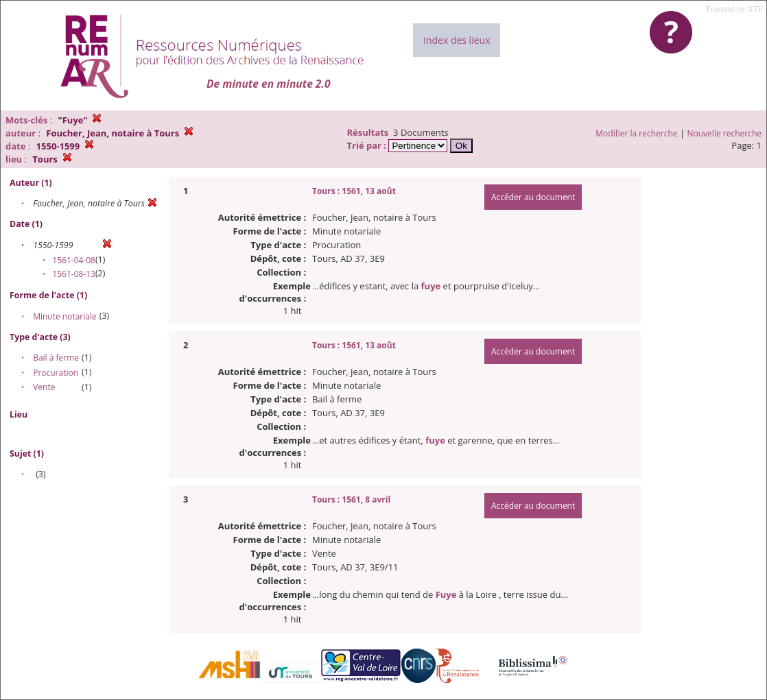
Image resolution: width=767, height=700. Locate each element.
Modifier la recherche (636, 133)
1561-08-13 (74, 274)
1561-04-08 (74, 260)
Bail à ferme (56, 358)
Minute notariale (65, 316)
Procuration (56, 373)
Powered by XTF (734, 9)
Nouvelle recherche (725, 133)
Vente (44, 387)
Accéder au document (533, 197)
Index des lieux (457, 40)
